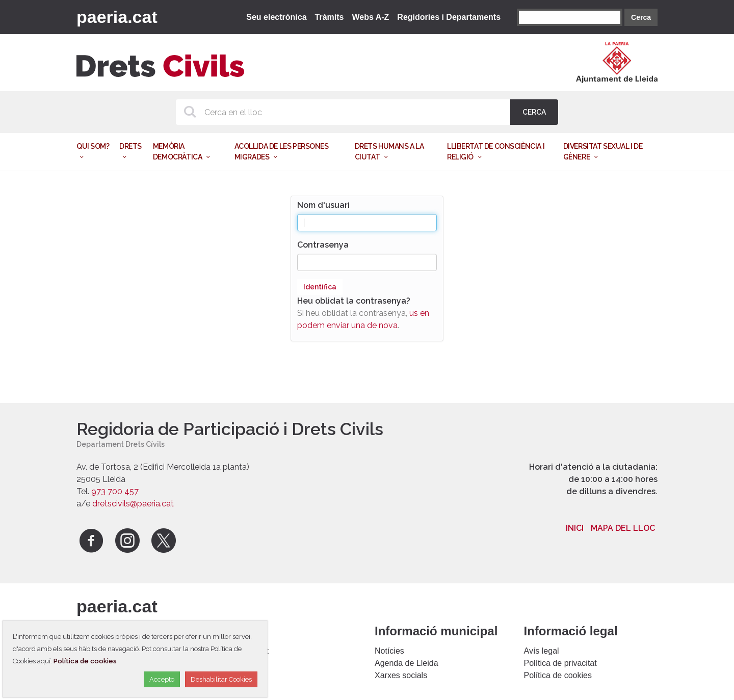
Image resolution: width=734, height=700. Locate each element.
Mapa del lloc (623, 528)
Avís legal (542, 651)
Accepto (162, 679)
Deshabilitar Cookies (221, 679)
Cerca (641, 17)
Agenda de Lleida (407, 663)
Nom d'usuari (323, 205)
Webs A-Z (370, 17)
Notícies (389, 651)
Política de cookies (558, 675)
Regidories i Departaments (449, 17)
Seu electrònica (276, 17)
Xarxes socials (401, 675)
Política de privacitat (560, 663)
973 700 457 (115, 491)
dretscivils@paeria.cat (133, 504)
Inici (575, 528)
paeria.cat (117, 17)
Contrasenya (323, 245)
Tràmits (330, 17)
